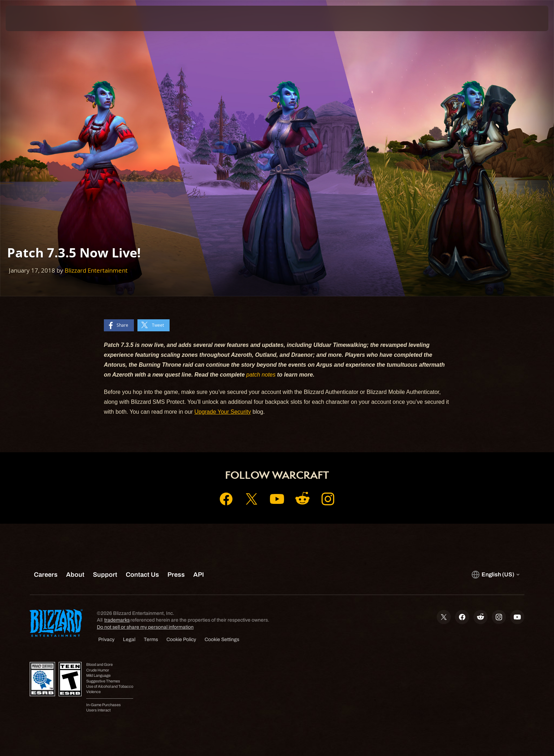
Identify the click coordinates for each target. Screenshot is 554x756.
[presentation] (32, 18)
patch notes (261, 375)
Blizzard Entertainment (96, 270)
